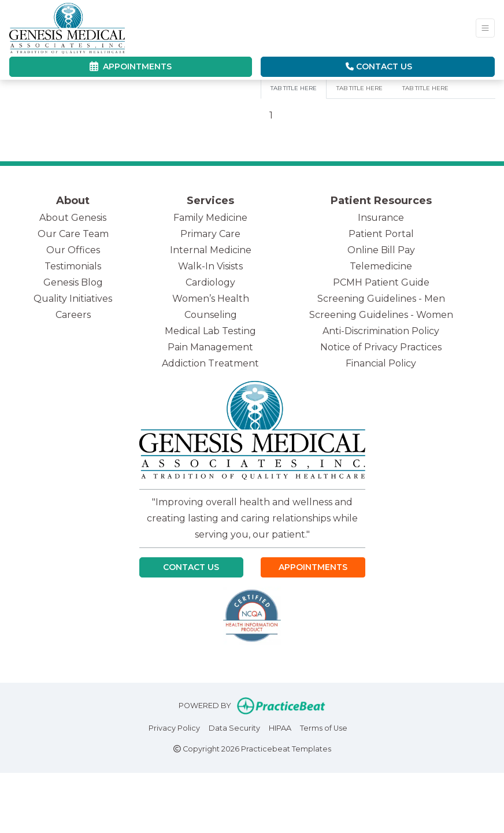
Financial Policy (381, 363)
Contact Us (379, 66)
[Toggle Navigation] (485, 28)
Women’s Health (211, 299)
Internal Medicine (211, 250)
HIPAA (280, 727)
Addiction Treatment (210, 363)
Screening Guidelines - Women (381, 315)
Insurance (381, 218)
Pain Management (210, 347)
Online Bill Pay (381, 250)
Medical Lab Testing (210, 331)
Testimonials (73, 266)
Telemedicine (381, 266)
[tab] (294, 88)
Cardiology (210, 282)
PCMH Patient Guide (381, 282)
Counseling (211, 315)
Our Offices (73, 250)
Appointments (313, 567)
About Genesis (73, 218)
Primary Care (210, 234)
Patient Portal (381, 234)
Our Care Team (73, 234)
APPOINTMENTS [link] (131, 66)
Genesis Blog (73, 282)
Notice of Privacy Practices (381, 347)
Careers (73, 315)
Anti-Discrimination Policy (381, 331)
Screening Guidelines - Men (381, 299)
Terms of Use (324, 727)
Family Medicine (210, 218)
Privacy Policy (174, 727)
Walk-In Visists (210, 266)
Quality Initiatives (73, 299)
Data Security (234, 727)
